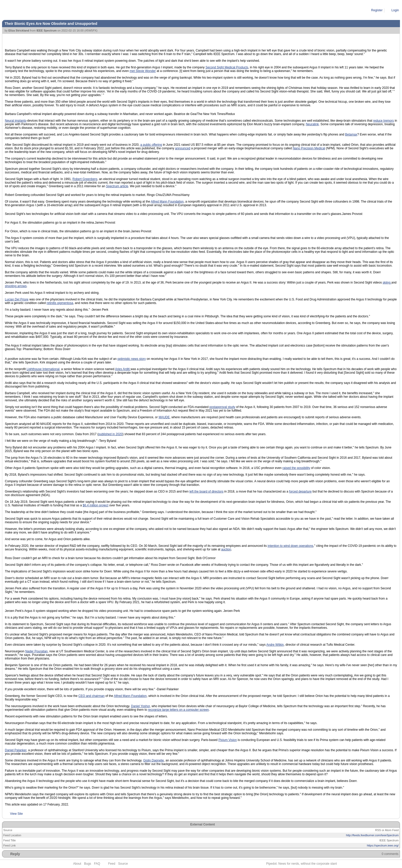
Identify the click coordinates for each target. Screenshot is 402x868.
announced (183, 148)
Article (26, 10)
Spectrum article (117, 186)
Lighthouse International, (43, 369)
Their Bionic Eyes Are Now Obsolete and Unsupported (71, 10)
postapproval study (222, 407)
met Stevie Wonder (143, 71)
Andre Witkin (275, 645)
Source (123, 864)
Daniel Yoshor (140, 706)
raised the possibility (296, 468)
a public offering (151, 145)
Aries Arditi (123, 369)
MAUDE (164, 417)
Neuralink (312, 124)
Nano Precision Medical (309, 148)
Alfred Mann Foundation (167, 202)
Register (377, 10)
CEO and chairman (92, 696)
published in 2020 (110, 434)
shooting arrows (16, 286)
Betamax (351, 134)
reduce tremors (383, 121)
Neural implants (16, 121)
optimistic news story (132, 359)
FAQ (97, 864)
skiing (387, 283)
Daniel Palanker (16, 750)
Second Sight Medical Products (227, 67)
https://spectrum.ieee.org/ (383, 845)
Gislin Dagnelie (153, 760)
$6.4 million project (96, 505)
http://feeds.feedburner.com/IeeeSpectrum (372, 835)
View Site (16, 814)
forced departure (300, 491)
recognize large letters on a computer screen (178, 710)
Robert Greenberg (85, 179)
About (77, 864)
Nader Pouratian (36, 651)
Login (395, 10)
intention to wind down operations (290, 546)
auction (226, 549)
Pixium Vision (228, 740)
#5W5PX (91, 30)
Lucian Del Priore (17, 299)
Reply (15, 854)
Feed (112, 864)
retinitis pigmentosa (60, 303)
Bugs (88, 864)
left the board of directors (207, 491)
